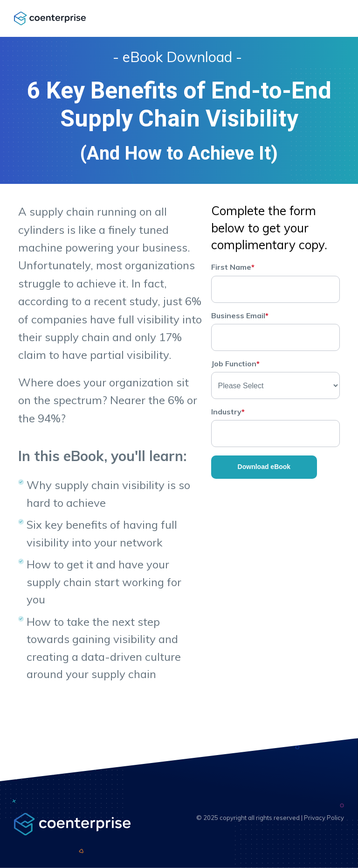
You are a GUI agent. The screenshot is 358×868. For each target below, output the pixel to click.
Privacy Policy (324, 818)
